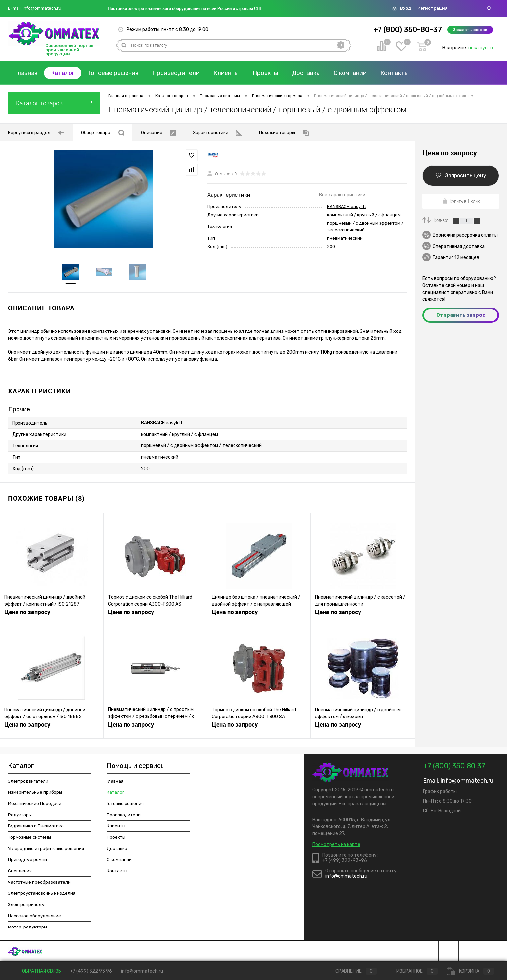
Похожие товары (284, 133)
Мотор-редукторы (27, 928)
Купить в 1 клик (461, 201)
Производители (177, 73)
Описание (159, 133)
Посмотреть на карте (336, 845)
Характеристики (217, 133)
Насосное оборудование (35, 916)
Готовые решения (114, 73)
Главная (26, 73)
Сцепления (20, 872)
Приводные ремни (27, 860)
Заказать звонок (470, 30)
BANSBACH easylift (346, 207)
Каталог (63, 73)
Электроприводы (26, 905)
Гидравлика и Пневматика (36, 827)
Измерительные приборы (35, 793)
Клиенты (227, 73)
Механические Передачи (35, 804)
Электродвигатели (28, 782)
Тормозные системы (29, 838)
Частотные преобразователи (39, 883)
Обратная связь (37, 971)
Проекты (266, 73)
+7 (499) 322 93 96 (91, 971)
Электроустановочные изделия (42, 894)
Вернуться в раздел (36, 133)
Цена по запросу (27, 613)
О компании (351, 73)
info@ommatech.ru (42, 8)
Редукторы (20, 815)
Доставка (307, 73)
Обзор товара (103, 133)
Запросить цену (461, 175)
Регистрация (433, 8)
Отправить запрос (461, 315)
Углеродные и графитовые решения (46, 849)
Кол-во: (441, 220)
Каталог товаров (54, 103)
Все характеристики (342, 195)
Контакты (395, 73)
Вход (405, 8)
